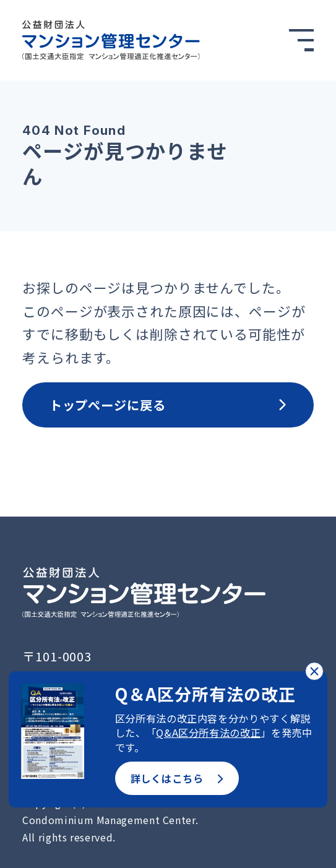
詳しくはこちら (177, 778)
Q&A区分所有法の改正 (208, 733)
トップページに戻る (168, 405)
